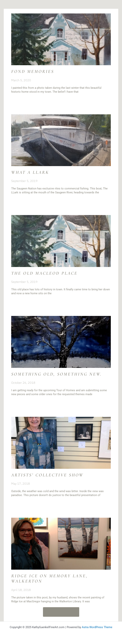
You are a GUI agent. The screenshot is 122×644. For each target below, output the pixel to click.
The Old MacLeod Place (44, 273)
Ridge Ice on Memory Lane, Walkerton (50, 579)
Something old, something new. (57, 374)
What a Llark (30, 172)
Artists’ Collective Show (47, 475)
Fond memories (33, 71)
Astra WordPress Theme (97, 627)
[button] (61, 612)
